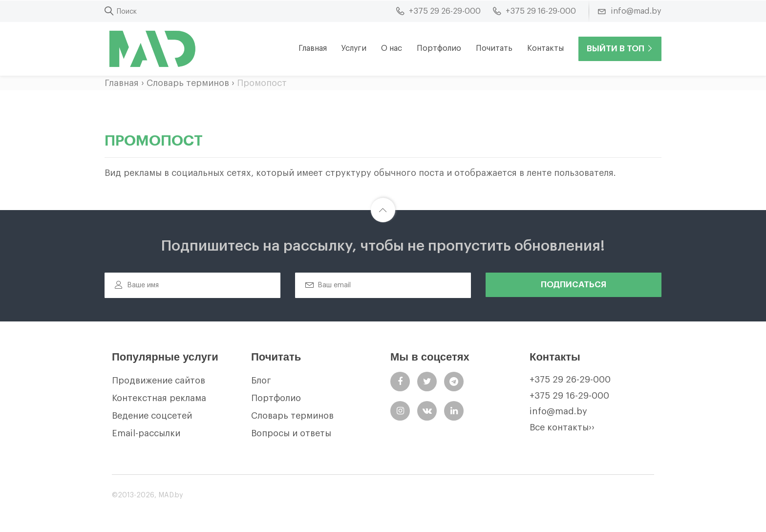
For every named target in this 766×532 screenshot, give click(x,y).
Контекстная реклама (159, 398)
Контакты (545, 48)
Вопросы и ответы (291, 433)
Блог (261, 381)
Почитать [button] (494, 48)
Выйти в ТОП (620, 49)
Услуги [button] (354, 48)
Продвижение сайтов (159, 381)
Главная (313, 48)
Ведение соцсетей (152, 416)
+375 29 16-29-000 (569, 396)
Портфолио (439, 48)
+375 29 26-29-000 (570, 380)
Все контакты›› (562, 427)
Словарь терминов (188, 83)
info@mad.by (558, 411)
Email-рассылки (146, 433)
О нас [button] (392, 48)
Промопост (262, 83)
